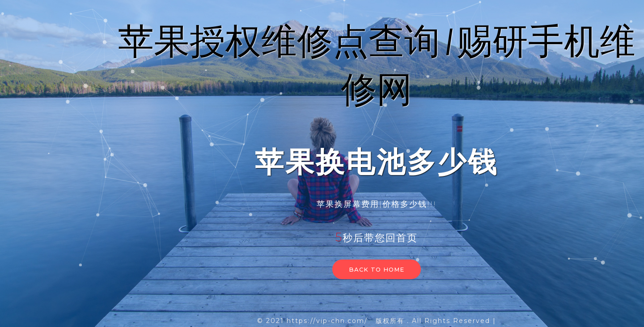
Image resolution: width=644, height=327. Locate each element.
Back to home (377, 269)
